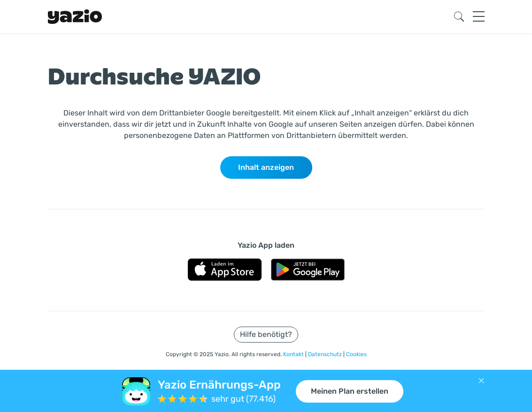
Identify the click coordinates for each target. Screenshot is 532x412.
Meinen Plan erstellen (350, 391)
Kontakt (294, 354)
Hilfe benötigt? (266, 334)
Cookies (356, 354)
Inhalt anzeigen (266, 167)
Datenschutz (326, 354)
